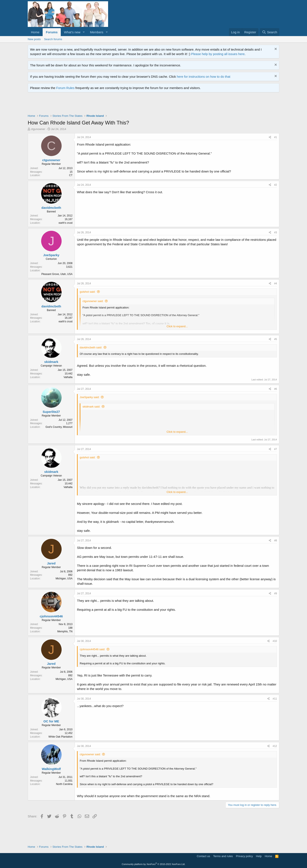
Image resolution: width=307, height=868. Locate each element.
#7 (276, 449)
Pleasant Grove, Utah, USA (57, 274)
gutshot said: (88, 292)
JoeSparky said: (90, 397)
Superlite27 (51, 412)
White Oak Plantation (60, 737)
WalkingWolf (51, 769)
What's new (72, 32)
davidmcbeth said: (91, 347)
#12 (275, 746)
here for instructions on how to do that (203, 77)
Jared (51, 563)
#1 (276, 137)
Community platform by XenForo (153, 864)
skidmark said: (91, 407)
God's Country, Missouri (59, 427)
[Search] (270, 32)
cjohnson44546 (51, 616)
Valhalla (68, 377)
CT (71, 175)
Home (35, 32)
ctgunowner (38, 129)
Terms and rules (223, 856)
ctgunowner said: (93, 301)
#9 (276, 593)
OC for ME (51, 721)
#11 (275, 699)
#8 (276, 541)
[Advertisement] (105, 104)
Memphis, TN (65, 631)
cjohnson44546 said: (92, 649)
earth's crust (66, 223)
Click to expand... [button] (177, 326)
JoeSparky (51, 255)
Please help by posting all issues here (218, 54)
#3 (276, 232)
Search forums (53, 39)
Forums (52, 32)
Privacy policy (244, 856)
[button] (84, 32)
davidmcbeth (51, 208)
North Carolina (64, 784)
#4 (276, 283)
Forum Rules (65, 88)
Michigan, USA (64, 579)
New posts (34, 39)
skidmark (51, 362)
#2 (276, 185)
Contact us (203, 856)
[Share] (270, 137)
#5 (276, 339)
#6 (276, 389)
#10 (275, 641)
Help (259, 856)
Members (97, 32)
